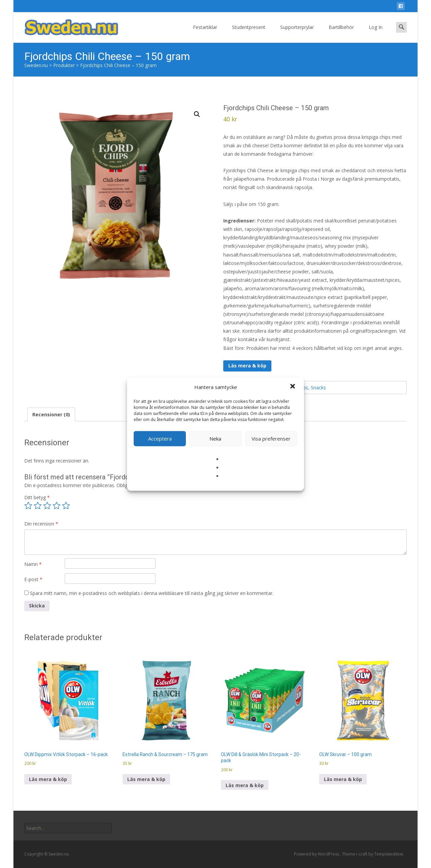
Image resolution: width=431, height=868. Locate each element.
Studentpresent (249, 33)
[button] (293, 387)
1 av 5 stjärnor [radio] (28, 506)
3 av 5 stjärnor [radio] (47, 506)
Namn (33, 564)
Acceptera (160, 439)
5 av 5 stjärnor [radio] (66, 506)
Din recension (41, 524)
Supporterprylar (297, 33)
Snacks (318, 387)
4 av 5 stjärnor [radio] (57, 506)
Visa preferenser (271, 439)
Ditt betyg (37, 497)
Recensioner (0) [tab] (51, 414)
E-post (33, 579)
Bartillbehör (341, 33)
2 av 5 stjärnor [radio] (38, 506)
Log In (376, 33)
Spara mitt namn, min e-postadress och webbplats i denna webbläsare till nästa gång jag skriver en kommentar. (152, 593)
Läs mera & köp (247, 366)
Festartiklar (205, 33)
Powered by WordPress (317, 854)
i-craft (362, 854)
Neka (215, 439)
